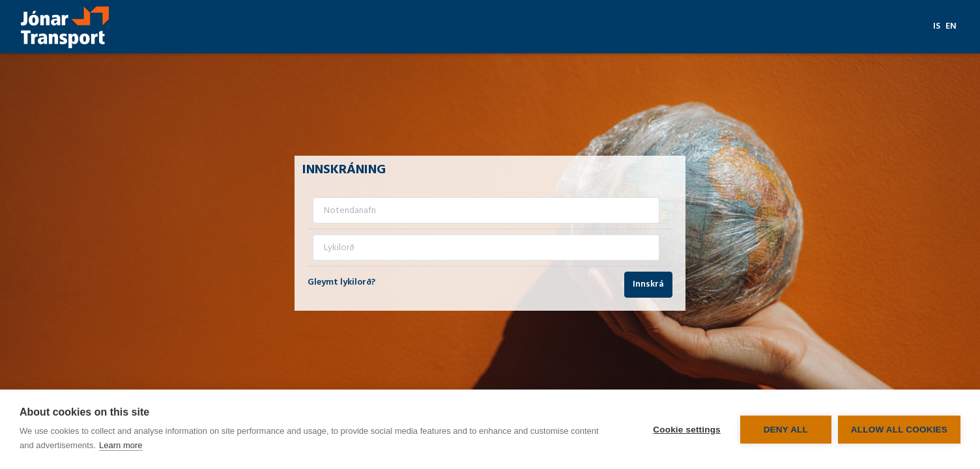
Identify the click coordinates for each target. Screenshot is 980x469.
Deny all (786, 430)
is (937, 27)
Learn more (121, 445)
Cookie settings (687, 430)
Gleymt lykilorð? (341, 282)
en (951, 27)
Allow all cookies (899, 430)
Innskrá (648, 284)
